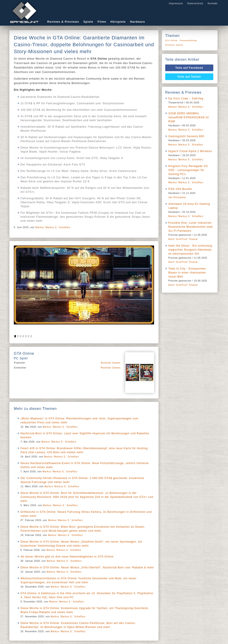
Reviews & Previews (63, 22)
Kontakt (213, 3)
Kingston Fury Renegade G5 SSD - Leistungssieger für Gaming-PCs (188, 170)
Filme (102, 22)
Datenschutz (195, 3)
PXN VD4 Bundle (180, 189)
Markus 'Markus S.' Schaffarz (53, 227)
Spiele (88, 22)
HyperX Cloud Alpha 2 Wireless (190, 151)
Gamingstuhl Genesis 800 (186, 136)
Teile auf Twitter (189, 77)
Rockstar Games (111, 363)
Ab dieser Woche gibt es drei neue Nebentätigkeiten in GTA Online (67, 557)
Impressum (176, 3)
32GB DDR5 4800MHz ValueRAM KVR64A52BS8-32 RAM (189, 117)
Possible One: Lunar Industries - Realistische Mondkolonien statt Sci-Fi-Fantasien (191, 227)
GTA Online (171, 40)
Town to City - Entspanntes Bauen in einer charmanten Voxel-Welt (187, 273)
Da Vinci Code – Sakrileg (186, 99)
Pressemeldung (188, 40)
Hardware (137, 22)
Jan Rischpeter (177, 197)
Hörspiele (118, 22)
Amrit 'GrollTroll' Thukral (183, 239)
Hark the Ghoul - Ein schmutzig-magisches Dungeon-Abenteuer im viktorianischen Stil (191, 250)
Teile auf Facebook (189, 68)
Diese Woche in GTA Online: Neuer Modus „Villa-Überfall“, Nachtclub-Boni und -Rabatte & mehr (87, 568)
